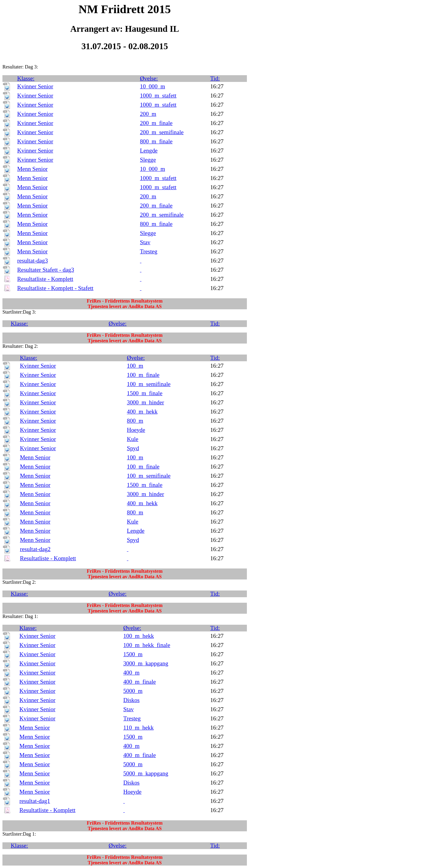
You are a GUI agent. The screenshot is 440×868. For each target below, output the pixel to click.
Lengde (149, 151)
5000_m (133, 691)
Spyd (133, 448)
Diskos (131, 700)
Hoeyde (136, 430)
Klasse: (26, 78)
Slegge (148, 160)
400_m (131, 673)
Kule (132, 439)
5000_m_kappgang (146, 773)
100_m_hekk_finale (147, 645)
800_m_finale (156, 141)
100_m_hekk (138, 636)
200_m (148, 114)
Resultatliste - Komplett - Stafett (55, 288)
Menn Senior (32, 169)
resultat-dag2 (35, 549)
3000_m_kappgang (146, 663)
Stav (145, 242)
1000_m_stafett (158, 96)
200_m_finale (156, 123)
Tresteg (149, 251)
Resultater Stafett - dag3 (46, 270)
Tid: (215, 78)
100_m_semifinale (149, 384)
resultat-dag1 (35, 801)
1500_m (133, 654)
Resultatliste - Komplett (45, 279)
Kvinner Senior (35, 86)
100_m (135, 366)
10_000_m (152, 86)
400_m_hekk (142, 412)
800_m (135, 421)
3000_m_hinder (145, 402)
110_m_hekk (138, 728)
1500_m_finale (145, 393)
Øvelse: (149, 78)
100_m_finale (143, 375)
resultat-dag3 (32, 261)
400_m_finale (139, 682)
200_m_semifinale (162, 132)
